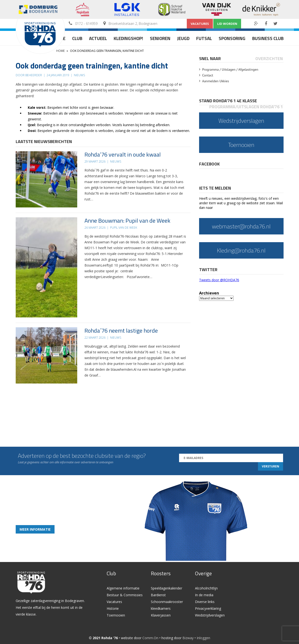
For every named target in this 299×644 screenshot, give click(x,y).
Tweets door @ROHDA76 (219, 280)
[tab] (210, 58)
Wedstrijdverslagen (210, 615)
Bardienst (158, 595)
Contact (208, 75)
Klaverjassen (161, 615)
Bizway (188, 638)
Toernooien (116, 615)
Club (77, 38)
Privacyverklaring (208, 608)
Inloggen (203, 638)
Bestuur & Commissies (125, 595)
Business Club (268, 38)
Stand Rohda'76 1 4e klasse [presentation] (228, 101)
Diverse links (205, 602)
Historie (113, 608)
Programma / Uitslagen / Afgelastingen (230, 69)
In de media (204, 595)
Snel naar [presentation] (210, 58)
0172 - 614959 (86, 24)
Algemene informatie (123, 588)
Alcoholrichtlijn (206, 588)
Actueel (98, 38)
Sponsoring (232, 38)
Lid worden (227, 24)
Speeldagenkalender (167, 588)
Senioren (160, 38)
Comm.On (150, 638)
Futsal (204, 38)
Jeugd (183, 38)
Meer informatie (35, 529)
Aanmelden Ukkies (216, 81)
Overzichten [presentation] (269, 58)
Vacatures (200, 24)
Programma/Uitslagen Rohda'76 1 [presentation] (246, 107)
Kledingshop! (128, 38)
